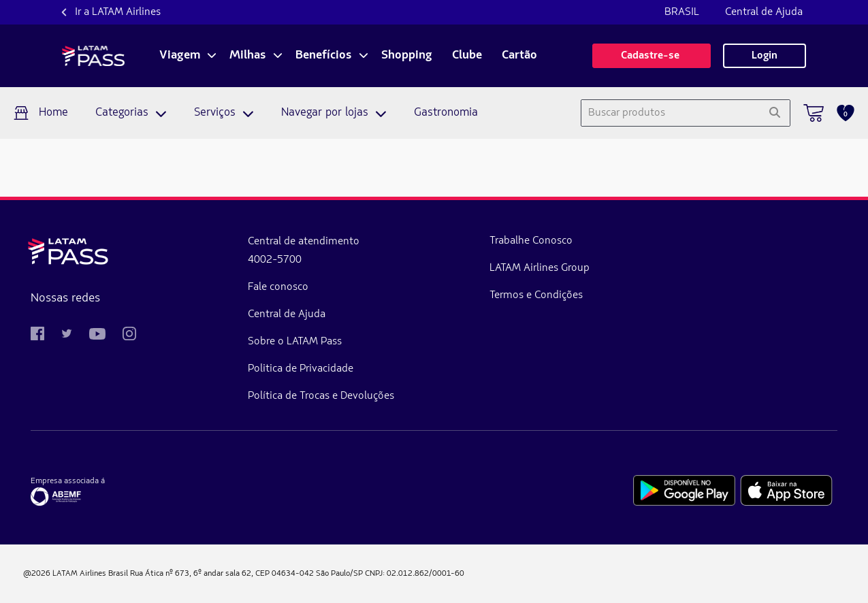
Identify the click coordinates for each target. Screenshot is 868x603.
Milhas (248, 56)
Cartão (519, 56)
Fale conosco (206, 287)
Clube (467, 56)
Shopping (407, 56)
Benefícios (324, 56)
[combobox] (671, 113)
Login (765, 56)
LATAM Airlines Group (394, 268)
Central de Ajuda (764, 12)
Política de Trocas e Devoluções (249, 396)
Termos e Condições (390, 295)
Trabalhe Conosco (385, 241)
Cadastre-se (652, 56)
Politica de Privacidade (228, 369)
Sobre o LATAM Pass (223, 342)
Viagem (180, 56)
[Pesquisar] (774, 113)
